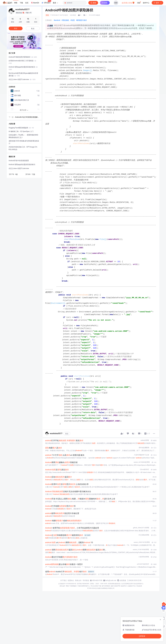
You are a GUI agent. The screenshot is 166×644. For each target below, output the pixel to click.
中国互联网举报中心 (84, 586)
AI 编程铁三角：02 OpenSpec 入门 (21, 131)
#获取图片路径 (81, 20)
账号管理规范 (106, 586)
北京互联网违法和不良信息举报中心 (132, 584)
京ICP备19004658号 (83, 584)
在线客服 (123, 580)
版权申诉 (124, 586)
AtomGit (35, 3)
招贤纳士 (71, 580)
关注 (67, 434)
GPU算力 (46, 2)
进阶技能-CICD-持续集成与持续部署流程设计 (24, 142)
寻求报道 (86, 580)
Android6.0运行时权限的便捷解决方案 (27, 117)
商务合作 (78, 580)
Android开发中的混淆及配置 (19, 161)
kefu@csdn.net (111, 580)
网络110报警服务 (71, 586)
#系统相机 (65, 20)
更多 (55, 3)
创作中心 (146, 3)
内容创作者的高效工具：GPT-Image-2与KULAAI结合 (23, 148)
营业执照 (139, 586)
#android (57, 20)
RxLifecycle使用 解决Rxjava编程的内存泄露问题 (23, 74)
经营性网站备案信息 (114, 584)
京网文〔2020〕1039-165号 (99, 584)
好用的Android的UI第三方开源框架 (22, 62)
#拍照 (73, 20)
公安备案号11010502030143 (67, 584)
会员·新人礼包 (128, 3)
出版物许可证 (132, 586)
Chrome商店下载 (96, 586)
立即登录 (142, 636)
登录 (116, 3)
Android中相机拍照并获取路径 (23, 57)
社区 (27, 3)
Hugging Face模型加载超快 (21, 128)
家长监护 (62, 586)
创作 (157, 3)
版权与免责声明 (116, 586)
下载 (21, 3)
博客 (16, 3)
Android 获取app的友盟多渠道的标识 (23, 68)
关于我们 (64, 580)
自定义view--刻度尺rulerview (22, 79)
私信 (33, 29)
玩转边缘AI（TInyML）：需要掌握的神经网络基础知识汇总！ (23, 136)
